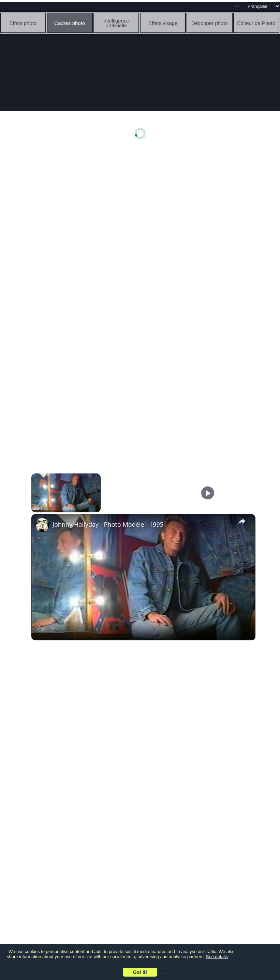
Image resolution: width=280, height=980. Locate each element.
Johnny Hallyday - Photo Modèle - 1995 (108, 524)
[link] (42, 525)
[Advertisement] (142, 204)
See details (217, 957)
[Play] (208, 493)
